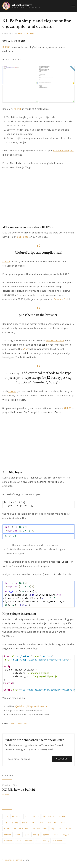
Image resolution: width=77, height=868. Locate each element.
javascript (52, 822)
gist (25, 349)
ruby (19, 841)
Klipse (6, 795)
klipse (22, 33)
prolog (36, 835)
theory (46, 841)
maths (69, 828)
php (27, 835)
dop (6, 822)
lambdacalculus (40, 828)
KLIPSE (6, 47)
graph (25, 822)
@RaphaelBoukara (36, 706)
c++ (27, 816)
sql (38, 841)
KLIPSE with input (63, 151)
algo (6, 816)
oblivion (7, 835)
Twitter (13, 724)
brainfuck (16, 816)
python (46, 835)
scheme (29, 841)
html (33, 822)
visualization (59, 841)
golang (15, 822)
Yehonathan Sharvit (22, 5)
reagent (66, 835)
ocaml (18, 835)
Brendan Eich (61, 299)
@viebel (20, 706)
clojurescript (49, 816)
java (42, 822)
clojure (31, 33)
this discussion (55, 340)
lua (60, 828)
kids (63, 822)
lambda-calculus (21, 828)
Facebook (23, 724)
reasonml (8, 841)
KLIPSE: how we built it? (19, 790)
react (56, 835)
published (23, 237)
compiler (63, 816)
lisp (53, 828)
